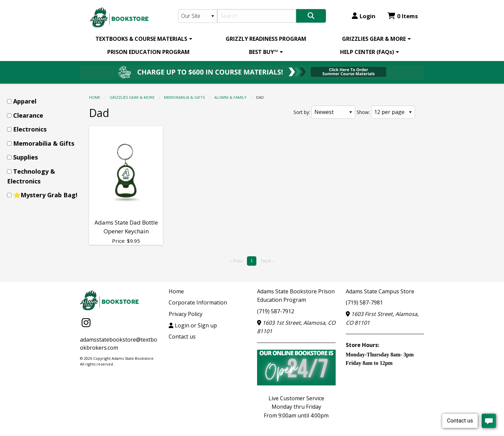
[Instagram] (86, 323)
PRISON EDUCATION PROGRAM (148, 52)
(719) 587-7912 (276, 311)
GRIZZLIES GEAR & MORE (374, 39)
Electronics (30, 129)
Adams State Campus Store (380, 291)
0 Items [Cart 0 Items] (403, 16)
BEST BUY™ (263, 52)
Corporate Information (198, 302)
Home (95, 97)
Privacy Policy (186, 314)
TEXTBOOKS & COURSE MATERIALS (141, 39)
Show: (363, 112)
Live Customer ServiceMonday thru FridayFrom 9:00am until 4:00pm (296, 407)
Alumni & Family (230, 97)
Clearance (28, 115)
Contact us (182, 337)
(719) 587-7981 (364, 302)
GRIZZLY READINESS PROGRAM (266, 39)
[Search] (257, 16)
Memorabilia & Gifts (184, 97)
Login (364, 16)
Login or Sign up (193, 325)
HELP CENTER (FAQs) (367, 52)
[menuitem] (143, 39)
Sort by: (302, 112)
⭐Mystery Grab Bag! (45, 195)
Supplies (25, 157)
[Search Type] (198, 16)
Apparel (25, 101)
